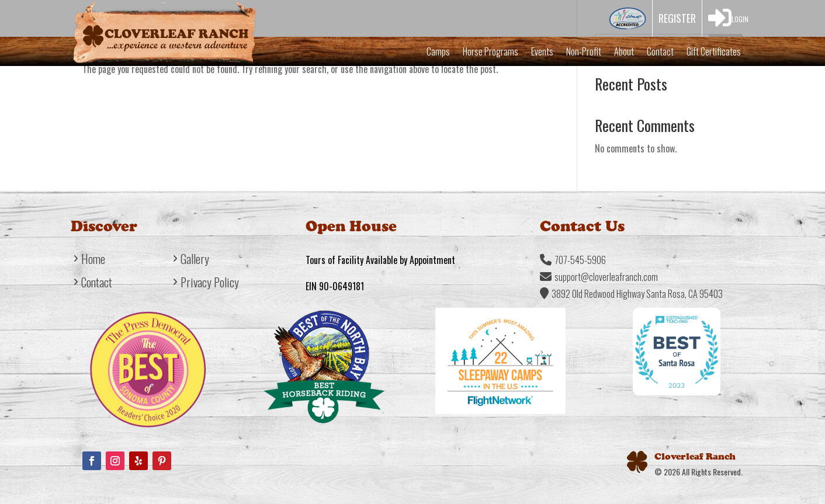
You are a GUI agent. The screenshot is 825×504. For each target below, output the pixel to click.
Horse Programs (491, 53)
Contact (660, 53)
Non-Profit (584, 53)
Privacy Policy (210, 284)
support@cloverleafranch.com (606, 277)
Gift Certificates (714, 53)
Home (93, 261)
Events (542, 53)
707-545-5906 (580, 260)
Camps (438, 53)
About (624, 53)
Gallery (195, 261)
